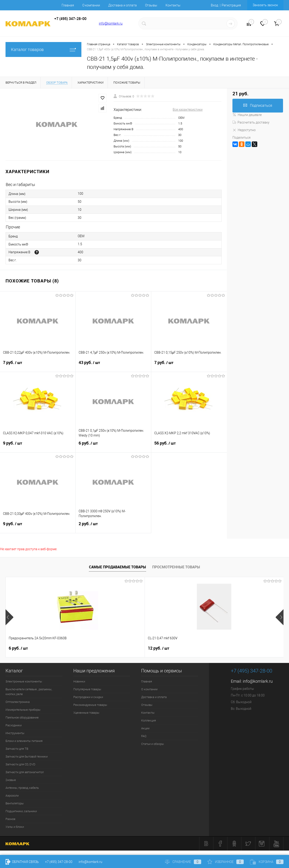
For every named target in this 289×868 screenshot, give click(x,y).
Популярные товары (87, 689)
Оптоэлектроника (18, 702)
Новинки (79, 681)
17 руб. (228, 648)
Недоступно (244, 130)
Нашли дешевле (247, 115)
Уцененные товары (86, 713)
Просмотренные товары (176, 567)
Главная (68, 5)
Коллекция (149, 720)
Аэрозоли (12, 796)
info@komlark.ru (111, 23)
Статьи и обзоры (153, 744)
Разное (10, 819)
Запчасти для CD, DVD (20, 764)
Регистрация (231, 5)
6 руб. (113, 446)
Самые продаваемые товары (117, 567)
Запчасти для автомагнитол (25, 772)
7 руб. (38, 365)
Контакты (173, 5)
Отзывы (151, 5)
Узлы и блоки (15, 827)
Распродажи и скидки (88, 697)
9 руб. (38, 446)
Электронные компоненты (24, 681)
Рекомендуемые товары (90, 705)
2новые (11, 780)
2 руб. (113, 527)
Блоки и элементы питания (24, 741)
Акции (145, 728)
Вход (215, 5)
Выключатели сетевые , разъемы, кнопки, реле (29, 692)
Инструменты (15, 733)
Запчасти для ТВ (17, 749)
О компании (91, 5)
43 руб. (113, 365)
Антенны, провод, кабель (22, 788)
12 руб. (89, 648)
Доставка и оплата (123, 5)
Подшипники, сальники (21, 811)
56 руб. (189, 446)
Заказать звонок (265, 5)
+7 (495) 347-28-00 (59, 862)
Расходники (14, 725)
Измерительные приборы (23, 710)
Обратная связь (22, 862)
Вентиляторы (15, 803)
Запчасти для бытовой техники (27, 757)
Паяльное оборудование (22, 717)
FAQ (144, 736)
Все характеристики (188, 110)
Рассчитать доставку (251, 122)
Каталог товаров (43, 49)
